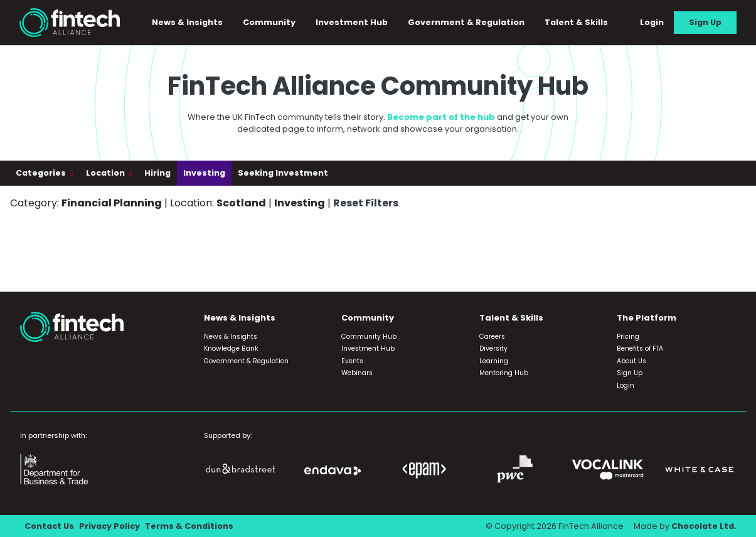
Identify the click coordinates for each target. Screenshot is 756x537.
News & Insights (187, 22)
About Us (631, 361)
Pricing (628, 337)
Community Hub (369, 337)
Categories (42, 173)
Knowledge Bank (231, 348)
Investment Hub (352, 22)
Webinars (357, 373)
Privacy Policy (109, 526)
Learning (494, 361)
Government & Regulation (466, 22)
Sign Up (705, 22)
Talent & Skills (576, 22)
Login (652, 22)
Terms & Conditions (189, 526)
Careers (492, 337)
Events (352, 361)
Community (269, 22)
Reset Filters (366, 203)
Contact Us (49, 526)
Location (106, 173)
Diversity (493, 348)
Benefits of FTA (640, 348)
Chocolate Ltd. (704, 526)
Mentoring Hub (504, 373)
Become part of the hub (441, 117)
